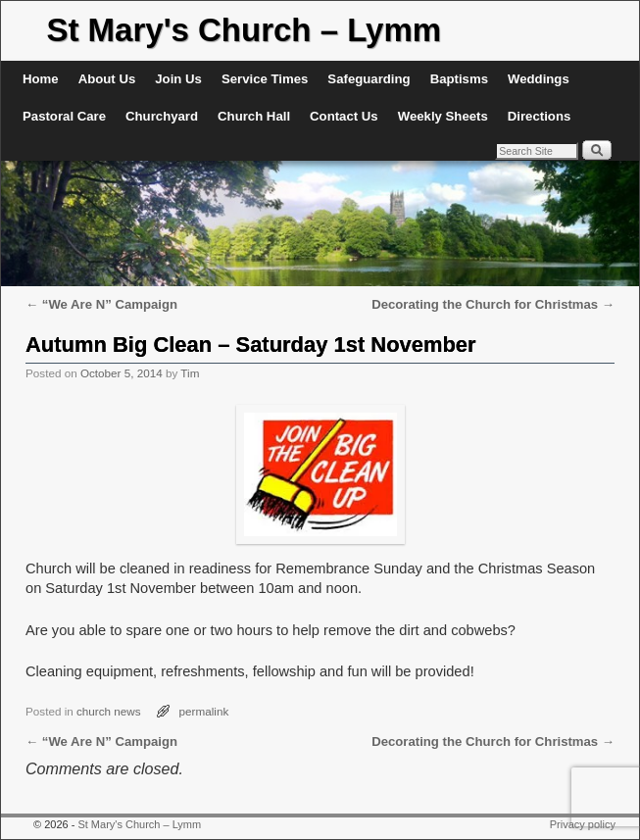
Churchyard (162, 116)
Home (41, 79)
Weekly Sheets (443, 116)
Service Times (265, 79)
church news (109, 711)
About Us (107, 79)
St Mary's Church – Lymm (244, 30)
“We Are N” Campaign (101, 304)
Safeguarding (369, 79)
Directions (540, 116)
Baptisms (459, 79)
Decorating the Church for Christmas (493, 304)
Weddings (539, 79)
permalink (204, 711)
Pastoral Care (64, 116)
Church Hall (254, 116)
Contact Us (344, 116)
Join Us (178, 79)
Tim (190, 373)
